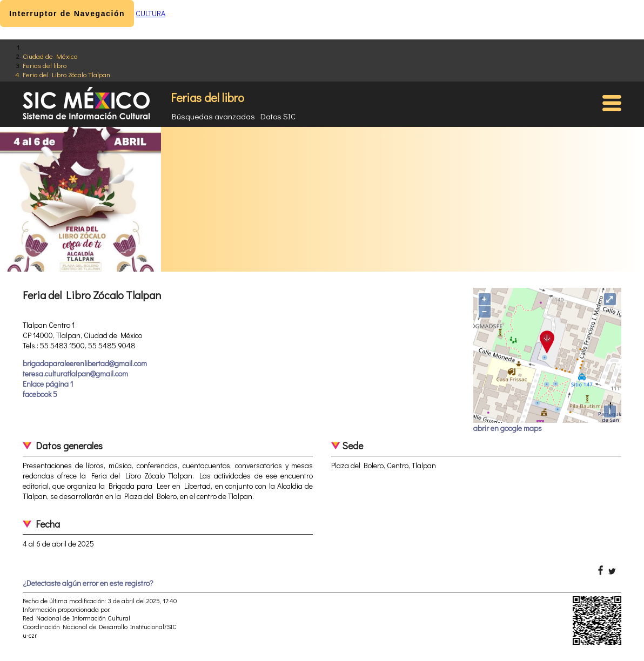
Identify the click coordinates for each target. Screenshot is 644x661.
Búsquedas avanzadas (213, 116)
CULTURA (150, 13)
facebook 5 (40, 394)
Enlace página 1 (48, 384)
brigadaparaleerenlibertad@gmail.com (85, 363)
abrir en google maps (508, 428)
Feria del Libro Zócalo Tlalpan (66, 74)
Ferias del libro (45, 65)
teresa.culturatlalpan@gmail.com (75, 373)
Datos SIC (278, 116)
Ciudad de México (50, 56)
